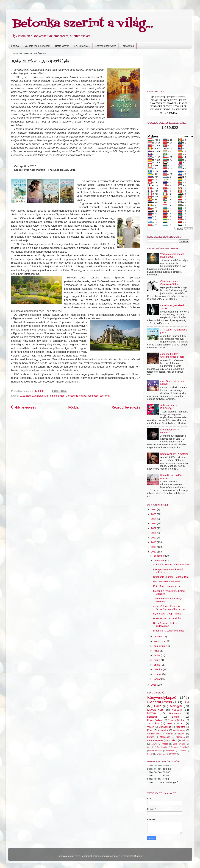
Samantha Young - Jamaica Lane (171, 565)
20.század (25, 396)
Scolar (150, 754)
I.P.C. (182, 723)
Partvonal (182, 751)
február (158, 674)
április (157, 665)
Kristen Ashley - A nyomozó (170, 431)
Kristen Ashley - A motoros (174, 454)
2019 (154, 542)
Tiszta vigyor (62, 46)
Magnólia (180, 737)
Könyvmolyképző (162, 697)
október (158, 636)
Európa (151, 737)
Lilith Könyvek (156, 751)
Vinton (151, 727)
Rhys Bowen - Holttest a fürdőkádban (166, 624)
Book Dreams (179, 744)
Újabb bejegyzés (24, 407)
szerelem (105, 396)
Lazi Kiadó (172, 741)
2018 (154, 547)
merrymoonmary (111, 856)
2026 (154, 509)
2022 (154, 528)
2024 (154, 519)
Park (150, 730)
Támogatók (128, 46)
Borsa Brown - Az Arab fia (167, 618)
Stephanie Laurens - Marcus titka (171, 577)
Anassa (165, 744)
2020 (154, 538)
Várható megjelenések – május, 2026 (173, 255)
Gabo (158, 706)
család (83, 396)
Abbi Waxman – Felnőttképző (169, 407)
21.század (37, 396)
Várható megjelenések (37, 46)
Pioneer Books (176, 720)
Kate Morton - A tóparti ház (168, 586)
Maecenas (165, 737)
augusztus (160, 646)
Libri (186, 702)
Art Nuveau (179, 730)
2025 (154, 514)
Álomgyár (176, 706)
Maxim (152, 713)
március (158, 669)
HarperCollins (155, 720)
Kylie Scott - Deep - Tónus (167, 614)
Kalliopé (186, 747)
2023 (154, 523)
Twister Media (162, 754)
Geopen (174, 747)
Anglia (48, 396)
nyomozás (93, 396)
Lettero (176, 717)
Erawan (182, 734)
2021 (154, 533)
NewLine (170, 751)
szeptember (161, 641)
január (158, 679)
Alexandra (163, 730)
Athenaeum (175, 713)
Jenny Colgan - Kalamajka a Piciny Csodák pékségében (169, 607)
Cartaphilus (72, 396)
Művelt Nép (155, 710)
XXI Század (154, 723)
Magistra (180, 727)
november (160, 560)
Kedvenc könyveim (106, 46)
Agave (154, 744)
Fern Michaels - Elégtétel (167, 581)
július (157, 651)
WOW (174, 754)
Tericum (185, 741)
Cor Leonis (162, 747)
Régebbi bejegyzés (126, 407)
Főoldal (15, 46)
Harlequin (152, 717)
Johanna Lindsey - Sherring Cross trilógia (172, 355)
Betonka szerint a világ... (83, 24)
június (157, 655)
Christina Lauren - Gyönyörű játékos (170, 282)
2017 (154, 552)
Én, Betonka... (82, 46)
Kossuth (177, 710)
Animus (169, 734)
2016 (154, 685)
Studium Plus (154, 734)
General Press (160, 702)
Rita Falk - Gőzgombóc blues (169, 631)
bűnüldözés (58, 396)
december (160, 556)
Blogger (138, 856)
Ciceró (150, 747)
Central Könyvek (155, 741)
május (157, 660)
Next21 (170, 723)
